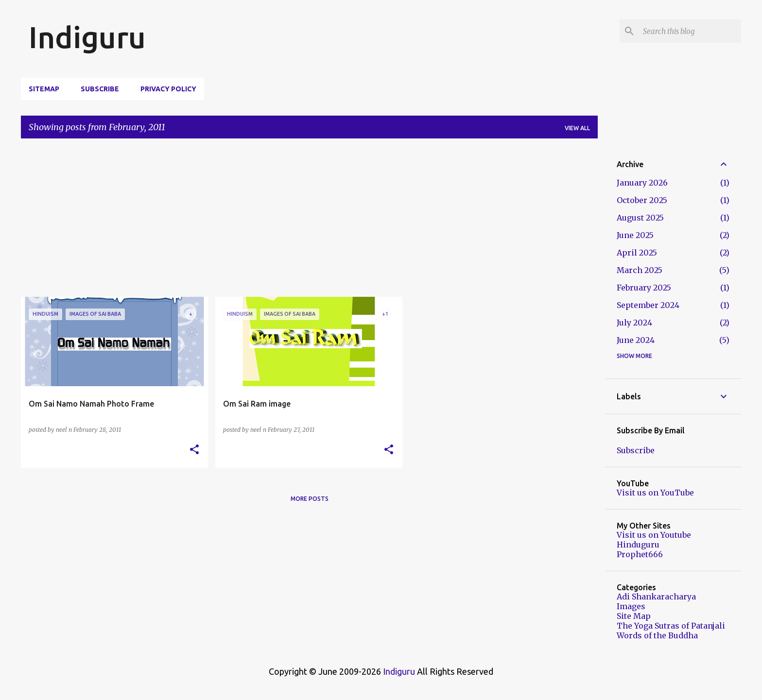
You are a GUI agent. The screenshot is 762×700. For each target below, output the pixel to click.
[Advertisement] (309, 222)
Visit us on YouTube (655, 493)
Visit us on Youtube (654, 535)
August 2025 (640, 218)
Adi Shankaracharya (656, 597)
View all (577, 128)
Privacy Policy (168, 89)
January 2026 (642, 183)
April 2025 (637, 253)
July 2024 (634, 323)
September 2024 (648, 305)
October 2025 (642, 200)
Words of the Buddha (657, 635)
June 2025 (635, 235)
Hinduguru (638, 545)
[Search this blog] (690, 31)
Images (631, 606)
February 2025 (644, 288)
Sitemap (44, 89)
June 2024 (636, 340)
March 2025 (640, 270)
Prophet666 (640, 554)
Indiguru (87, 37)
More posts (310, 499)
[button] (194, 450)
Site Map (634, 616)
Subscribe (100, 89)
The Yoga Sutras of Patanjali (671, 626)
